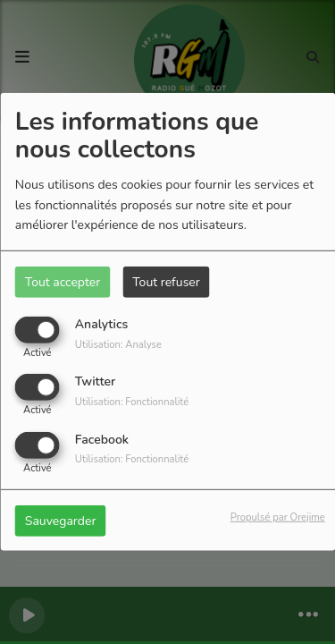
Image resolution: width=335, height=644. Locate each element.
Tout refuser (166, 282)
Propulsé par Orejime (278, 517)
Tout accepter (63, 282)
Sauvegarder (61, 520)
